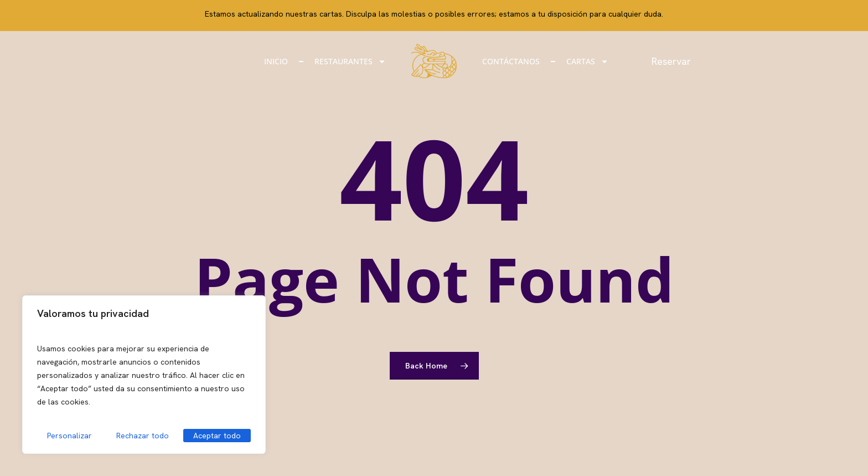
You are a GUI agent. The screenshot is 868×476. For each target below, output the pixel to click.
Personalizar (69, 436)
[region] (144, 375)
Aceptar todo (217, 436)
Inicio (276, 61)
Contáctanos (511, 61)
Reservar (674, 61)
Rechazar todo (143, 436)
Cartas (587, 62)
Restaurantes (350, 62)
